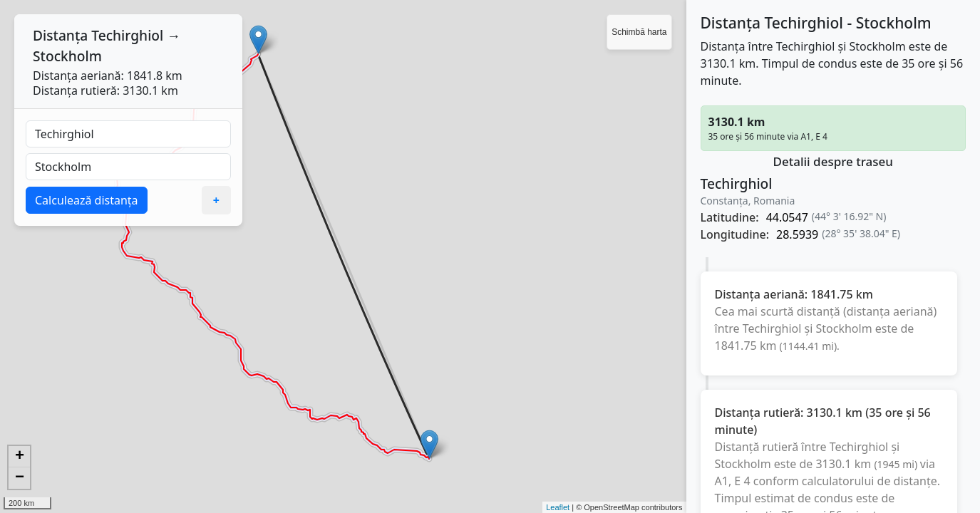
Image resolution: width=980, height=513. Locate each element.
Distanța (60, 35)
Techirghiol (127, 35)
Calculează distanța (87, 200)
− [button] (20, 478)
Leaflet (558, 507)
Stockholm (67, 56)
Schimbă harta (639, 32)
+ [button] (20, 457)
